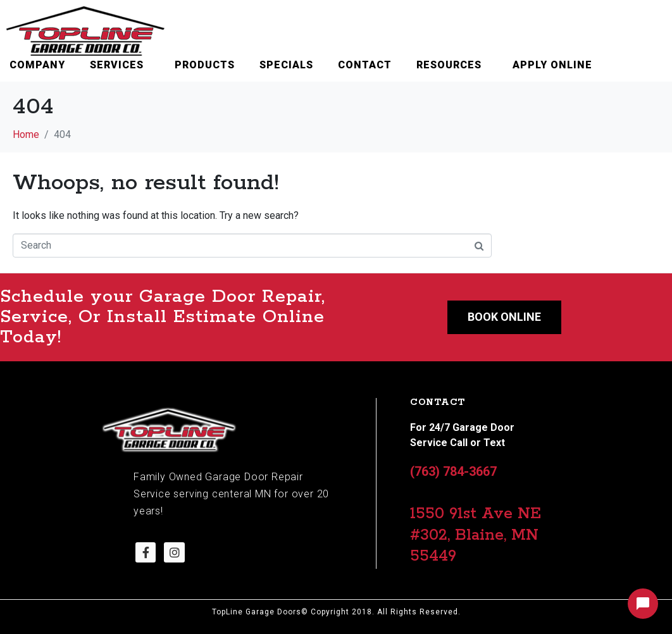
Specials (286, 65)
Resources (449, 65)
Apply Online (552, 65)
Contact (365, 65)
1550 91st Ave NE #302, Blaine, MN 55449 (476, 535)
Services (117, 65)
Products (205, 65)
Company (37, 65)
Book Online (504, 317)
